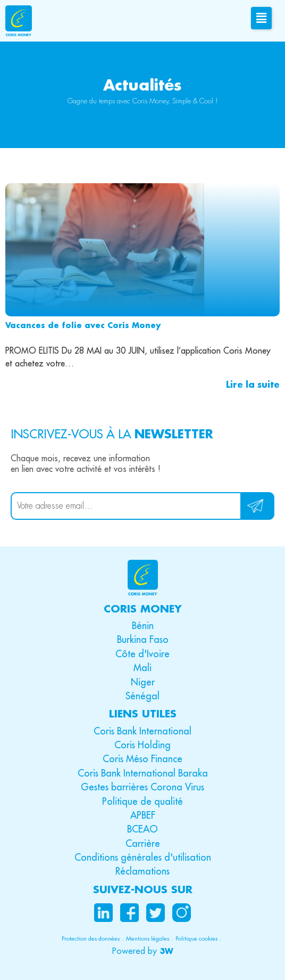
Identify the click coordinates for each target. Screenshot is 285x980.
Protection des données (91, 938)
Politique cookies (196, 938)
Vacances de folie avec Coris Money (83, 325)
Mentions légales (148, 938)
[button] (143, 951)
